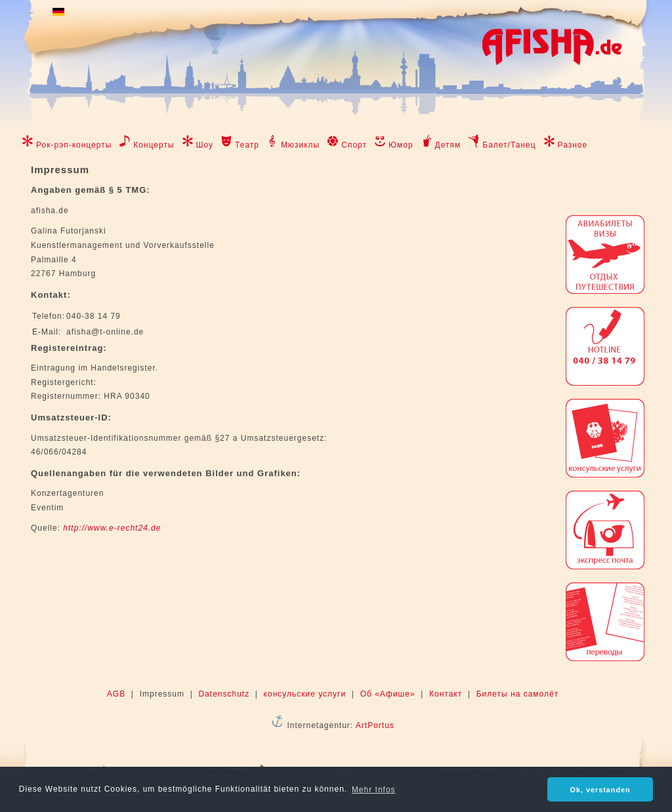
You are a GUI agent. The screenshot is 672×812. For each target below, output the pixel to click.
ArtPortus (375, 725)
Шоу (205, 145)
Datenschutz (224, 694)
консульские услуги (305, 694)
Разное (573, 145)
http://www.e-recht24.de (112, 528)
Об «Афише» (388, 694)
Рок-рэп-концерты (74, 145)
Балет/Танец (509, 145)
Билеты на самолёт (517, 694)
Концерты (154, 145)
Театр (247, 145)
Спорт (354, 145)
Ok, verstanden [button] (600, 790)
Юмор (401, 145)
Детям (448, 145)
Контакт (446, 694)
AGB (116, 694)
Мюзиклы (300, 145)
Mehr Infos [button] (374, 790)
